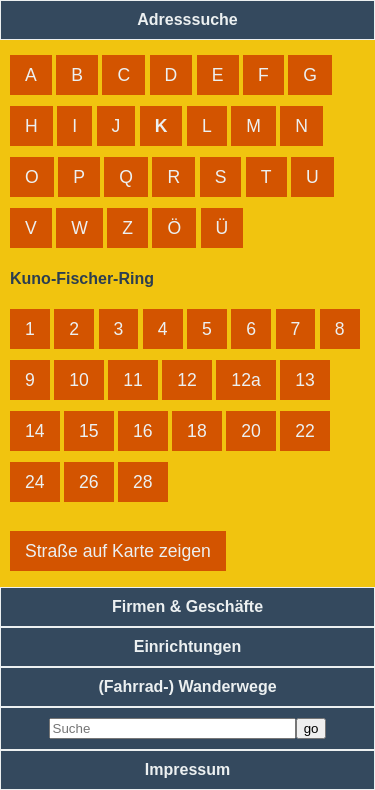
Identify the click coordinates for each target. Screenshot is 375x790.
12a (245, 380)
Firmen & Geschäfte (187, 606)
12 (187, 380)
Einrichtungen (188, 646)
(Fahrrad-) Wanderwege (187, 686)
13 (305, 380)
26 (89, 482)
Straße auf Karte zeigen (118, 551)
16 (143, 431)
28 (143, 482)
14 (35, 431)
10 (79, 380)
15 (89, 431)
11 (133, 380)
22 (305, 431)
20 (251, 431)
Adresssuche (187, 19)
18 (197, 431)
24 (35, 482)
